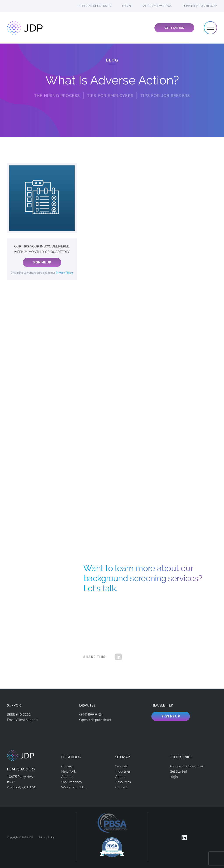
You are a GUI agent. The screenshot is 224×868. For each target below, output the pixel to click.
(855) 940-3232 (19, 714)
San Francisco (72, 782)
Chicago (67, 766)
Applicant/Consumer (95, 6)
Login (126, 6)
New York (69, 771)
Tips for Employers (110, 92)
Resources (123, 782)
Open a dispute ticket (95, 720)
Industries (123, 771)
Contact (121, 787)
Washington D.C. (74, 787)
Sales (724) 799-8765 (157, 6)
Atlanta (67, 776)
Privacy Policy (64, 273)
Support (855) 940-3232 (200, 6)
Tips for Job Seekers (165, 92)
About (120, 776)
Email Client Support (23, 720)
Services (121, 766)
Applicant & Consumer (186, 766)
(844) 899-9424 (91, 714)
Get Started (174, 28)
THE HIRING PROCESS (57, 92)
